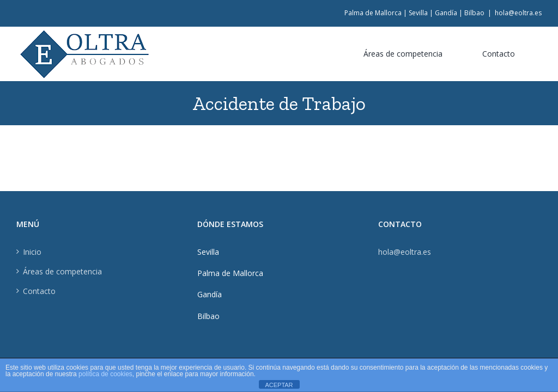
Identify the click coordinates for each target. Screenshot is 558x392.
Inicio (32, 252)
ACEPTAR (279, 385)
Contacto (39, 291)
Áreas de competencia (62, 271)
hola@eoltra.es (518, 13)
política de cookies (105, 374)
